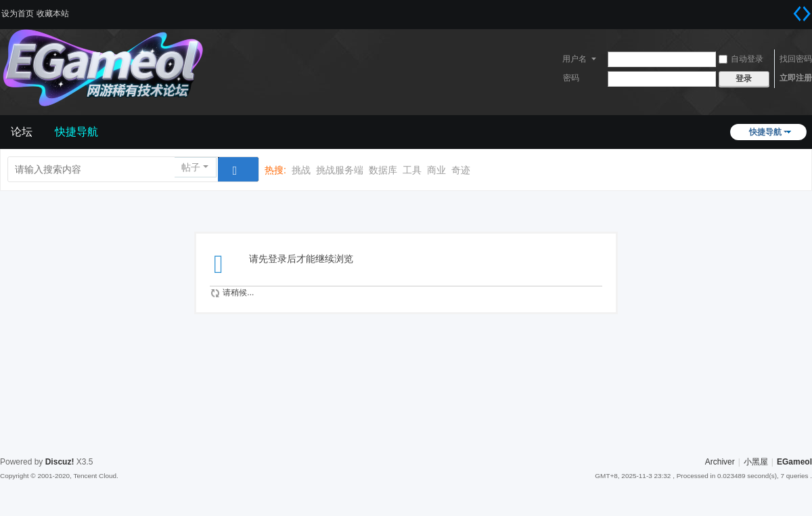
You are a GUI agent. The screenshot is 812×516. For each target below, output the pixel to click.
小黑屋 (756, 462)
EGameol (794, 462)
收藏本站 (53, 14)
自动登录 (741, 59)
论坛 (22, 132)
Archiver (720, 462)
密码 (571, 78)
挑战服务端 (340, 170)
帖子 (191, 167)
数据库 (383, 170)
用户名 (574, 59)
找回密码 (796, 59)
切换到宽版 (802, 14)
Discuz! (60, 462)
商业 (436, 170)
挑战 (301, 170)
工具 (412, 170)
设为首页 (18, 14)
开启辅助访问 (785, 9)
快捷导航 (765, 132)
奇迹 (461, 170)
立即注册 (796, 78)
